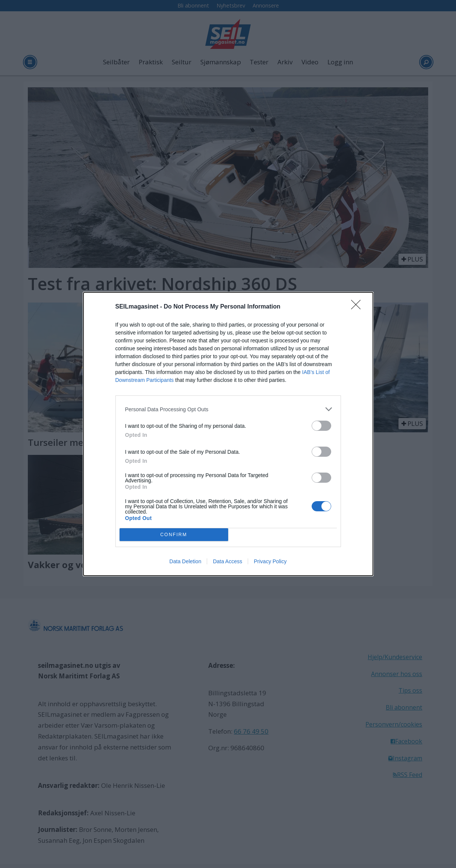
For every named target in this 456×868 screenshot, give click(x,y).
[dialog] (228, 434)
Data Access (227, 561)
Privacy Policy (270, 561)
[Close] (358, 307)
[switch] (321, 426)
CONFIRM (174, 535)
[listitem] (228, 409)
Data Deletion (186, 561)
